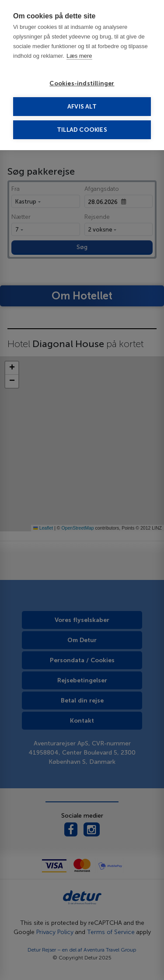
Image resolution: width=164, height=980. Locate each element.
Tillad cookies (82, 130)
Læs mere (79, 56)
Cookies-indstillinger (82, 83)
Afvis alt (82, 107)
